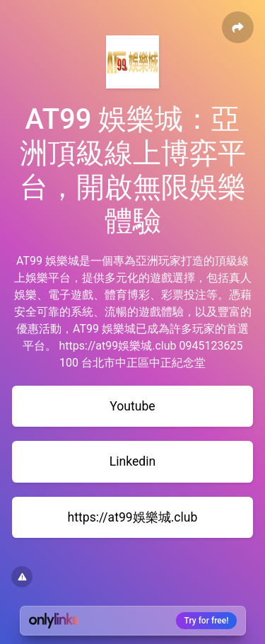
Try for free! (207, 621)
